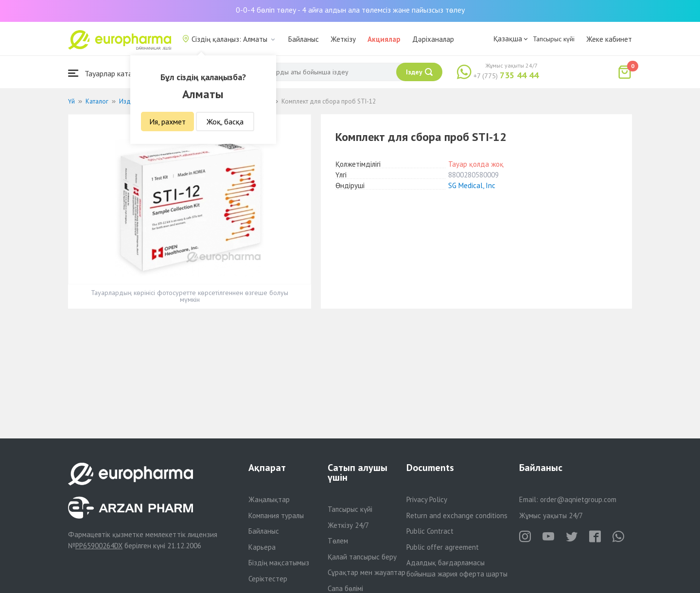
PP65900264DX (99, 546)
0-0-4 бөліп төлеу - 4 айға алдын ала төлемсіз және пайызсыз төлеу (350, 10)
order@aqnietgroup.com (578, 499)
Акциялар (384, 39)
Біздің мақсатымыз (279, 563)
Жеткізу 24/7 (348, 525)
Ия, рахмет (167, 122)
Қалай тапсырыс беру (362, 557)
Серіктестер (268, 579)
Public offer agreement (443, 547)
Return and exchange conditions (457, 515)
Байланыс (304, 39)
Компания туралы (276, 515)
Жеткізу (343, 39)
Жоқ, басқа (225, 122)
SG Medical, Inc (472, 185)
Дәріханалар (433, 39)
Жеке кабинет (609, 39)
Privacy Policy (427, 499)
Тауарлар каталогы (108, 73)
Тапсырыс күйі (554, 39)
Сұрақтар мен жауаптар (367, 572)
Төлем (338, 541)
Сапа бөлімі (345, 588)
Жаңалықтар (269, 499)
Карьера (262, 547)
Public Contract (430, 531)
